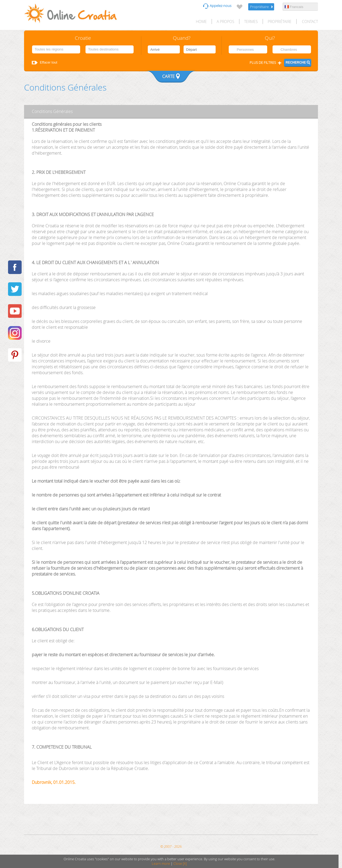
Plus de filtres (263, 63)
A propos (226, 21)
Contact (310, 21)
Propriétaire (259, 7)
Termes (251, 21)
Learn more (161, 864)
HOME (201, 21)
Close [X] (180, 864)
